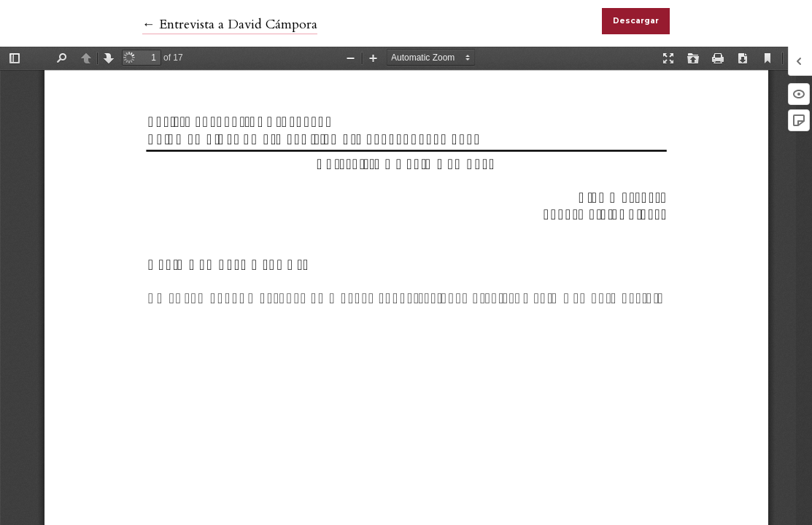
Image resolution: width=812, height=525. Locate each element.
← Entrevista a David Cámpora (230, 24)
